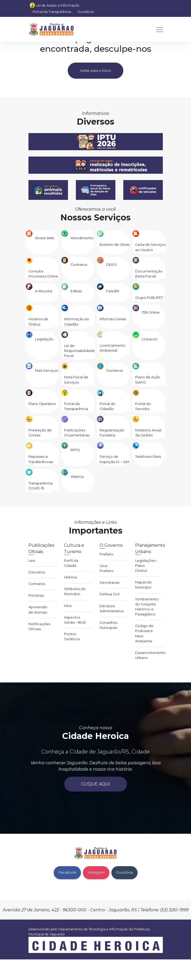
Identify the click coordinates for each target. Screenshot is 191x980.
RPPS (75, 450)
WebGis (77, 477)
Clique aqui (96, 784)
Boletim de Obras (115, 245)
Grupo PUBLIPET (149, 298)
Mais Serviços (46, 371)
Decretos (37, 572)
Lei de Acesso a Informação (58, 5)
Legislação (44, 339)
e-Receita (44, 291)
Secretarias (109, 583)
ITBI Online (151, 312)
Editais (76, 291)
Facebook (67, 872)
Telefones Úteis (148, 457)
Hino (68, 606)
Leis (32, 561)
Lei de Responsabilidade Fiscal (79, 351)
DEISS (111, 265)
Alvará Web (45, 238)
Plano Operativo (42, 404)
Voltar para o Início (95, 71)
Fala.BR (113, 291)
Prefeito (107, 554)
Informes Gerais (113, 319)
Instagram (96, 872)
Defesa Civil (109, 594)
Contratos (79, 265)
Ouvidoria (85, 12)
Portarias (36, 595)
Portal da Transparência (52, 12)
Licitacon (150, 339)
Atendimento (82, 238)
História (70, 577)
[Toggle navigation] (158, 29)
